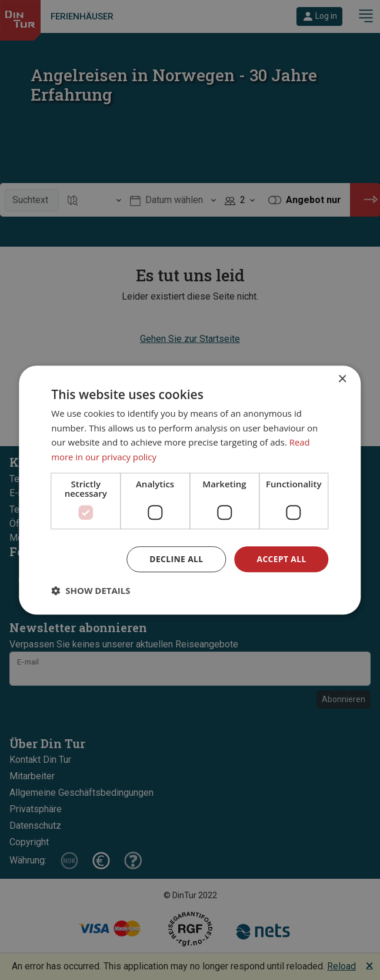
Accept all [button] (281, 559)
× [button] (342, 379)
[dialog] (190, 490)
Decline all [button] (175, 559)
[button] (91, 591)
